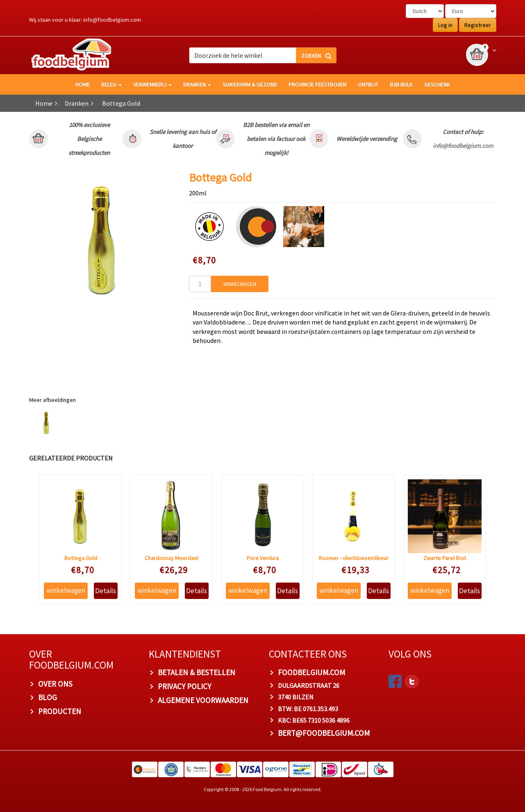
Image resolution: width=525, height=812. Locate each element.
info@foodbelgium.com (112, 20)
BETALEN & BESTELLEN (197, 672)
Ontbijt (368, 84)
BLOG (48, 697)
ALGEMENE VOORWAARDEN (203, 700)
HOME (83, 84)
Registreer (478, 25)
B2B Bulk (401, 84)
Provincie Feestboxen (317, 84)
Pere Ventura (263, 558)
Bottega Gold (81, 558)
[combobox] (263, 55)
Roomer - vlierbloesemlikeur (354, 558)
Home (44, 103)
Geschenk (437, 84)
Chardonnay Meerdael (172, 558)
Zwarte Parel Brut (445, 558)
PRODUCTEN (60, 711)
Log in (445, 25)
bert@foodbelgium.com (324, 733)
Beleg (111, 84)
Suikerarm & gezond (250, 84)
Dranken (197, 84)
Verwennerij (152, 84)
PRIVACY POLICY (184, 686)
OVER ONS (55, 684)
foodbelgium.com (311, 672)
